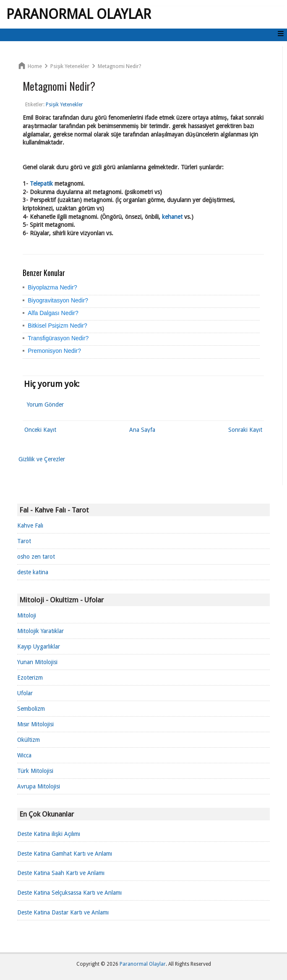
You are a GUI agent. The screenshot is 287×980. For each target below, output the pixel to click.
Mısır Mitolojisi (35, 724)
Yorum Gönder (45, 405)
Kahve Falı (30, 525)
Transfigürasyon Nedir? (58, 338)
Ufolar (25, 693)
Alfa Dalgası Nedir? (53, 313)
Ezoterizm (30, 678)
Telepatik (41, 184)
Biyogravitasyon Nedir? (58, 300)
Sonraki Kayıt (245, 430)
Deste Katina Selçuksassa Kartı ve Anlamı (69, 893)
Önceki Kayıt (40, 430)
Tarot (24, 541)
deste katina (33, 572)
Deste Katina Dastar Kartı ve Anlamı (63, 912)
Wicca (24, 755)
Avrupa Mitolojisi (39, 786)
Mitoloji (27, 615)
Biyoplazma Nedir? (52, 287)
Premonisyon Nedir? (54, 351)
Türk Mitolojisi (35, 771)
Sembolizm (31, 709)
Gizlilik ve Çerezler (42, 459)
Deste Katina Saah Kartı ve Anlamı (61, 873)
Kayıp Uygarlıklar (39, 646)
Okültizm (29, 740)
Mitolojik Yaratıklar (40, 631)
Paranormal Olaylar (79, 14)
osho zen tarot (36, 557)
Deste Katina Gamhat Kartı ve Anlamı (65, 854)
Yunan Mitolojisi (37, 662)
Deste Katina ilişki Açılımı (49, 834)
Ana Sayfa (142, 430)
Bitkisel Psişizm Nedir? (57, 326)
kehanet (172, 217)
